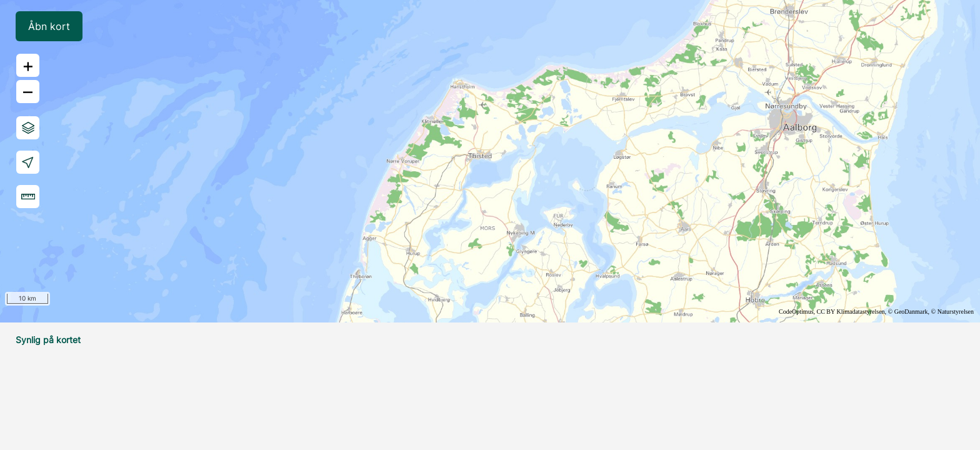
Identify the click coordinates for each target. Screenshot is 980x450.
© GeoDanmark (908, 312)
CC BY (826, 312)
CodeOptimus (796, 312)
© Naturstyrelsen (952, 312)
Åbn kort (49, 26)
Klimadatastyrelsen (860, 312)
